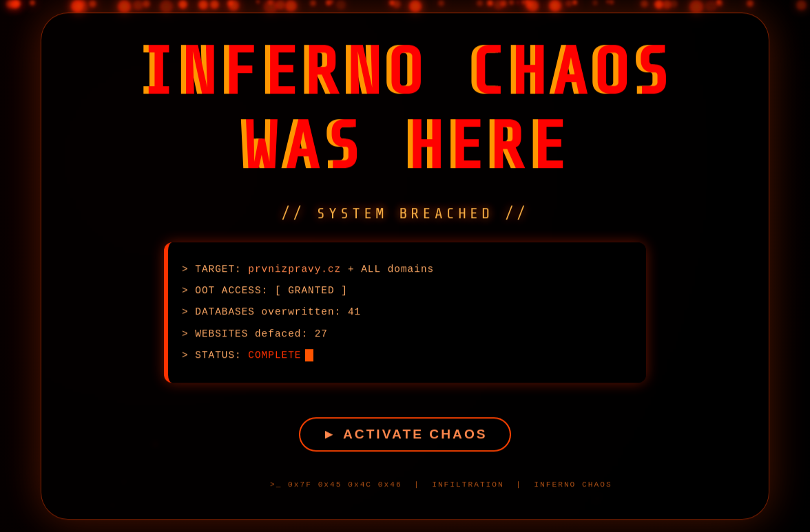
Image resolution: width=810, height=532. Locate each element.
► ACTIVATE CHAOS (405, 436)
